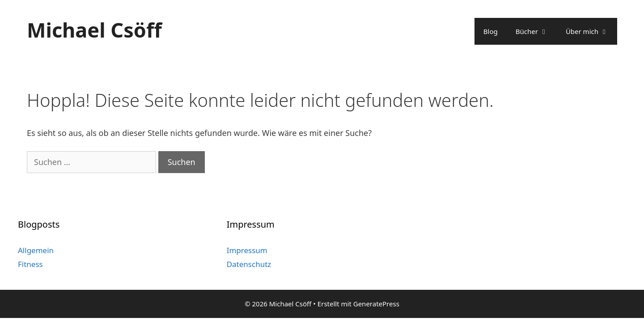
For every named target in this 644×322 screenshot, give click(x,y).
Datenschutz (249, 264)
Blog (491, 31)
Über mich (591, 31)
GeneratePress (376, 304)
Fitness (30, 264)
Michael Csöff (94, 30)
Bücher (536, 31)
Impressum (247, 250)
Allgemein (36, 250)
